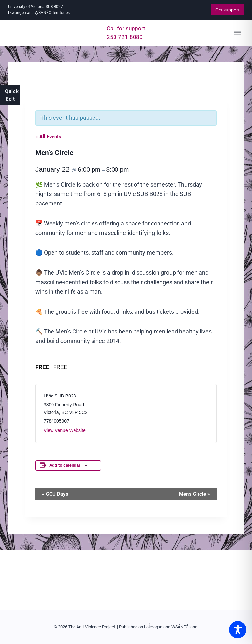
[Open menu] (237, 33)
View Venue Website (65, 430)
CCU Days (55, 494)
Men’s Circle (195, 494)
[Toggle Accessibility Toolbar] (238, 630)
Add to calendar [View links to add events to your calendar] (65, 465)
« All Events (48, 137)
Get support (227, 10)
